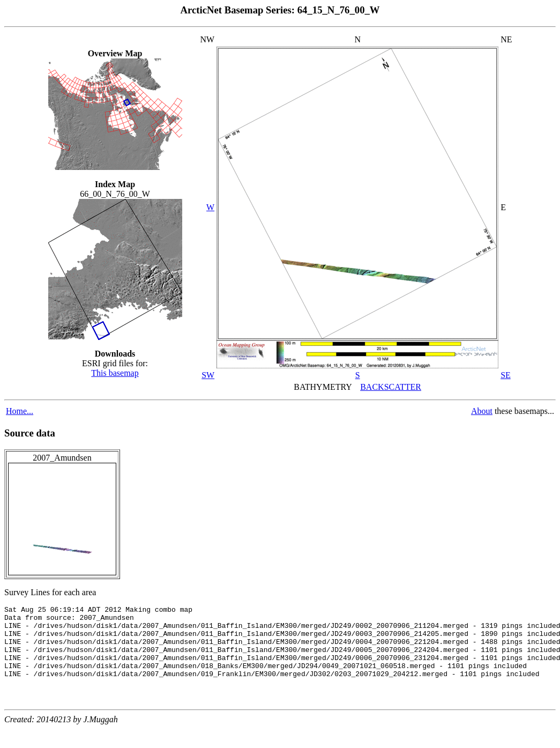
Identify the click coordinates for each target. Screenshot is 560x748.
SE (506, 375)
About (482, 411)
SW (208, 375)
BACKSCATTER (391, 387)
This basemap (115, 373)
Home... (20, 411)
